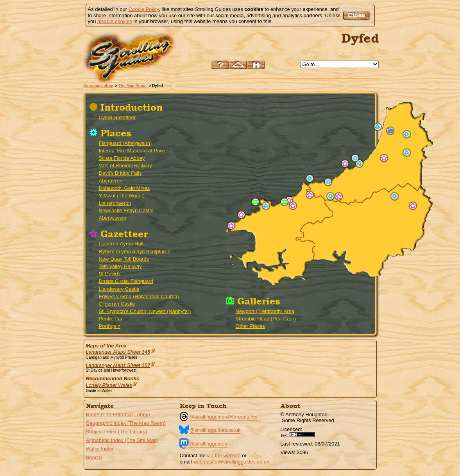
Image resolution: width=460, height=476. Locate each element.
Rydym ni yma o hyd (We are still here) (384, 158)
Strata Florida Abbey (122, 158)
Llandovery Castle (119, 289)
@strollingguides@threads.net (224, 417)
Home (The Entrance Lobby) (118, 414)
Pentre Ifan (111, 319)
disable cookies (115, 21)
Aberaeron (111, 181)
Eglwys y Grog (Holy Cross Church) (139, 296)
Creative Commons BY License (305, 435)
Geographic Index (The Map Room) (126, 423)
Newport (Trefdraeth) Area (265, 311)
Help (220, 65)
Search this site (256, 65)
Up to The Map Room (238, 65)
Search (94, 457)
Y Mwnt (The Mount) (122, 196)
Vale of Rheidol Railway (125, 166)
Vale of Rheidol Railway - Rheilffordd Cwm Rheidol (390, 131)
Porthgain (110, 326)
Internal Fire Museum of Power (134, 151)
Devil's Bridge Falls (120, 173)
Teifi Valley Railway (120, 266)
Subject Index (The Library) (117, 432)
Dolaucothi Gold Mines (124, 188)
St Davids (110, 274)
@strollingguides (208, 444)
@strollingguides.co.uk (215, 430)
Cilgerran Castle (117, 304)
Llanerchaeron (115, 203)
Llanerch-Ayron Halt (121, 244)
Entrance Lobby (98, 86)
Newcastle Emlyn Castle (126, 210)
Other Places (250, 326)
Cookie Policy (144, 9)
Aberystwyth (113, 218)
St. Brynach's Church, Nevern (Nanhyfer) (145, 311)
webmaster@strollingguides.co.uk (231, 462)
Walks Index (100, 449)
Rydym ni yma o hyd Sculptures (135, 251)
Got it (358, 15)
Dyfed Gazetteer (117, 117)
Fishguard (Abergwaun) (125, 143)
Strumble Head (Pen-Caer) (266, 319)
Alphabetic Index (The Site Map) (122, 440)
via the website (224, 455)
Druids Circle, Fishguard (126, 281)
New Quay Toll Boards (124, 259)
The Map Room (132, 86)
